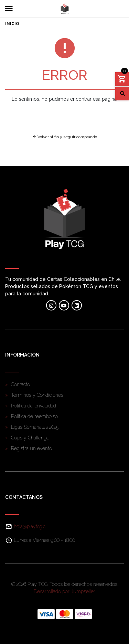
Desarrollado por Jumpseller (64, 591)
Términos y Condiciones (37, 395)
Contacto (20, 384)
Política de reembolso (34, 416)
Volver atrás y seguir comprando (65, 137)
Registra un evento (31, 448)
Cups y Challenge (30, 438)
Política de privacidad (34, 406)
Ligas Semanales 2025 (35, 427)
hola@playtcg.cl (30, 526)
